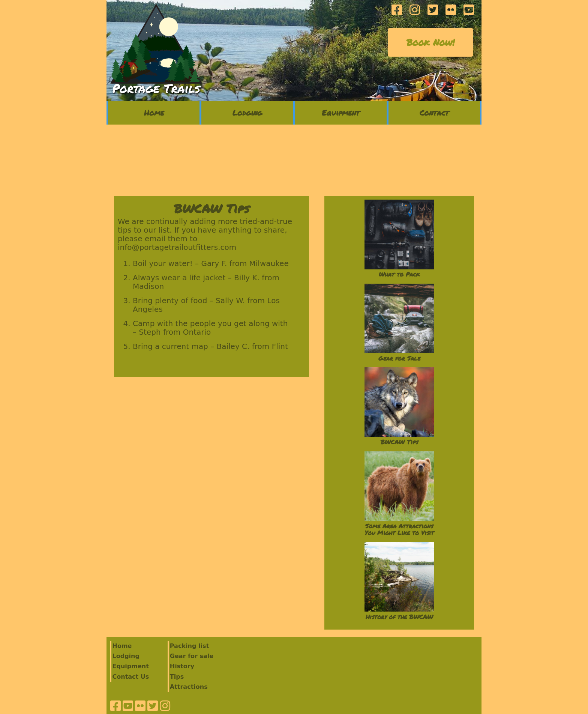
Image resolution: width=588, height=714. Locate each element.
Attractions (189, 687)
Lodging (247, 113)
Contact (434, 113)
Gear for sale (192, 656)
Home (154, 113)
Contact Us (131, 677)
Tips (177, 677)
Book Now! (430, 42)
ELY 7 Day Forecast (294, 160)
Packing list (189, 646)
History (182, 666)
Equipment (341, 113)
